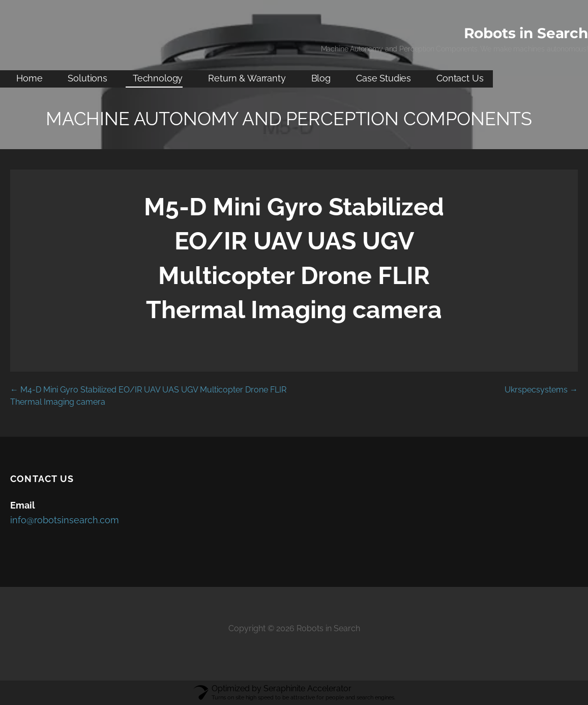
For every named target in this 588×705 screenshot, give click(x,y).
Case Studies (384, 78)
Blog (321, 78)
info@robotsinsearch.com (65, 520)
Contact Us (460, 78)
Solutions (87, 78)
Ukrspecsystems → (541, 390)
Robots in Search (526, 33)
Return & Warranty (247, 78)
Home (29, 78)
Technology (158, 78)
